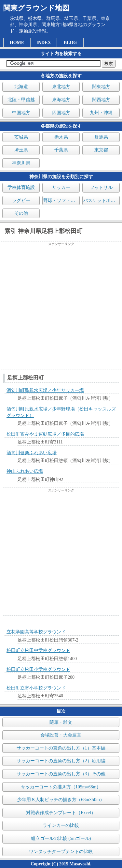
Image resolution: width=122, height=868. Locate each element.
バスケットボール (102, 201)
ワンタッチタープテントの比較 (61, 852)
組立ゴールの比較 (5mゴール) (61, 838)
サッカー (61, 187)
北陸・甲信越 (21, 100)
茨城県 (21, 137)
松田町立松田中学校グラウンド (38, 651)
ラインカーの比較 (61, 825)
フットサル (101, 187)
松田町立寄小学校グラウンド (36, 688)
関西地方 (101, 100)
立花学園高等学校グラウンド (36, 632)
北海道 (21, 87)
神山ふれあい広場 (25, 471)
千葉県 (61, 150)
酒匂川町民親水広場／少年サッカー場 (45, 390)
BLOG (70, 43)
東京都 (101, 150)
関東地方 (101, 87)
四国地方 (61, 113)
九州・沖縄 (101, 113)
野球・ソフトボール (61, 201)
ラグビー (21, 201)
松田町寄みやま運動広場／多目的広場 (45, 434)
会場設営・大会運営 (61, 735)
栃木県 (61, 137)
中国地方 (21, 113)
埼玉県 (21, 150)
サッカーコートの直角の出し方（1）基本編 (61, 748)
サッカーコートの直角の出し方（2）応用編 (61, 761)
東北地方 (61, 87)
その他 (21, 213)
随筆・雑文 (61, 722)
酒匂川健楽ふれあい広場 (32, 453)
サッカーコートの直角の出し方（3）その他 (61, 774)
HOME (17, 43)
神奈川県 (21, 163)
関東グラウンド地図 (36, 8)
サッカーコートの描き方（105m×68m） (61, 787)
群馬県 (101, 137)
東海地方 (61, 100)
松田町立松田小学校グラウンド (38, 669)
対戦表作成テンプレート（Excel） (61, 813)
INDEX (43, 43)
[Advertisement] (61, 308)
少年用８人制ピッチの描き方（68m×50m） (61, 800)
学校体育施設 (21, 187)
